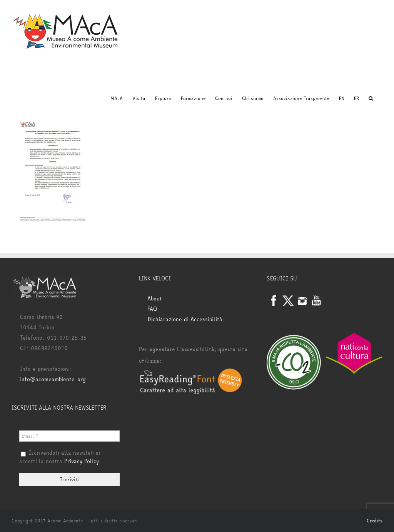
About (155, 299)
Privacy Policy (82, 461)
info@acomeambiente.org (53, 379)
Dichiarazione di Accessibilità (185, 319)
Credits (375, 521)
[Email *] (69, 436)
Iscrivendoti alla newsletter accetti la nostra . (60, 457)
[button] (371, 98)
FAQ (152, 309)
